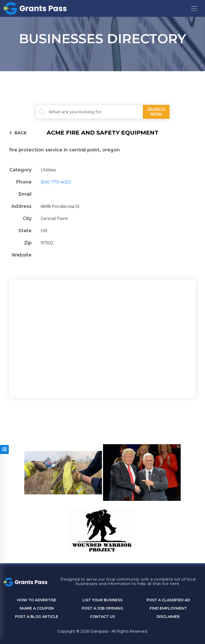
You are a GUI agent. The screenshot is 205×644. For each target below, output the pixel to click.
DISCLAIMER (168, 617)
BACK (18, 133)
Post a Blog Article (37, 617)
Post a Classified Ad (168, 600)
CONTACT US (102, 617)
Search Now (156, 112)
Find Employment (168, 608)
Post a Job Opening (102, 608)
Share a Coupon (37, 608)
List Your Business (102, 600)
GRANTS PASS (102, 78)
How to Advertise (37, 600)
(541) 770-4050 (56, 182)
